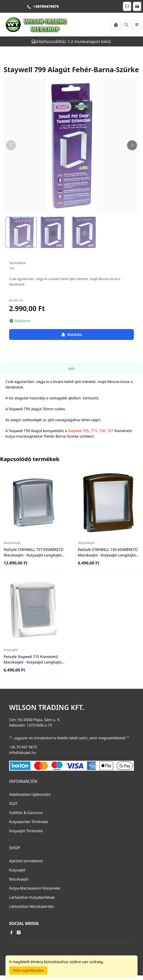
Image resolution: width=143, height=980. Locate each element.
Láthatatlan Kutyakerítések (32, 897)
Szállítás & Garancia (26, 813)
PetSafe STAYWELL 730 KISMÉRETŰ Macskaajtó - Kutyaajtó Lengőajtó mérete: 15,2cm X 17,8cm (108, 555)
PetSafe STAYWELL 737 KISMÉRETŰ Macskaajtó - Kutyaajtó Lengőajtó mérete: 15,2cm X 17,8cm (33, 555)
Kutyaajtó (17, 870)
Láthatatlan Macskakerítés (32, 906)
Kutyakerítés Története (28, 822)
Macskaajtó (19, 879)
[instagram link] (19, 932)
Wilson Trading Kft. (47, 707)
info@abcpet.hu (23, 753)
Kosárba (71, 334)
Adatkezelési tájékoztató (30, 794)
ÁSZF (13, 804)
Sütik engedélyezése (28, 970)
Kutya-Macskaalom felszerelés (35, 888)
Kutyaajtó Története (26, 831)
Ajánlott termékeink (26, 861)
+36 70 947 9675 (23, 747)
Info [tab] (71, 369)
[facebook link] (11, 932)
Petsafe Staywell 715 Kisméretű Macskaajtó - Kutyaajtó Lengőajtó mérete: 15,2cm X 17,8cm (33, 662)
